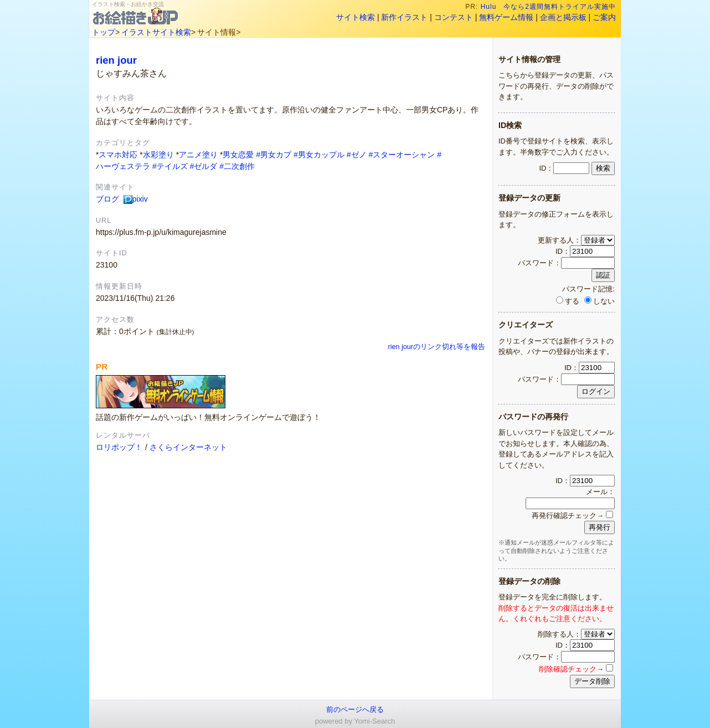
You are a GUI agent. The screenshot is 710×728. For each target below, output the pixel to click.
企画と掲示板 (563, 17)
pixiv (136, 199)
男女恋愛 (238, 155)
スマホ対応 (118, 155)
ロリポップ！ (119, 447)
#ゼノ (357, 155)
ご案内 (604, 17)
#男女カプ (274, 155)
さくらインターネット (188, 447)
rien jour (116, 60)
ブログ (107, 199)
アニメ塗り (198, 155)
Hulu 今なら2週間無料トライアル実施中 (549, 7)
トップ (104, 32)
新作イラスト (404, 17)
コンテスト (454, 17)
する (568, 301)
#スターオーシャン (402, 155)
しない (600, 301)
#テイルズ (170, 166)
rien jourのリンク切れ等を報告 (437, 347)
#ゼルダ (204, 166)
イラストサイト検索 (156, 32)
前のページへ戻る (355, 709)
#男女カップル (319, 155)
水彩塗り (158, 155)
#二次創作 (237, 166)
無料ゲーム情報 (506, 17)
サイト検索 (356, 17)
